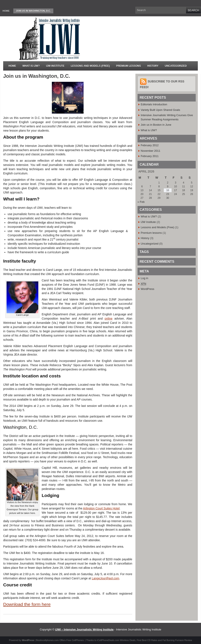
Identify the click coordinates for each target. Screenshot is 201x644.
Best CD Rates (150, 640)
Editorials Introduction (154, 104)
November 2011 (151, 151)
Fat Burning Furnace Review (177, 640)
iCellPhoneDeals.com (108, 640)
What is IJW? (31, 66)
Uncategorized (176, 66)
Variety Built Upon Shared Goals (160, 110)
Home (6, 11)
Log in (144, 278)
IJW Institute (55, 66)
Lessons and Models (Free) (90, 66)
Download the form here (27, 604)
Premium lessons (129, 66)
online (108, 319)
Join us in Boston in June (156, 125)
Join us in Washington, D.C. (33, 11)
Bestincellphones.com (47, 640)
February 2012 (150, 145)
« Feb (141, 202)
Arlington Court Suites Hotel (101, 508)
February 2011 (150, 156)
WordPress (147, 289)
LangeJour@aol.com (105, 578)
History (153, 66)
